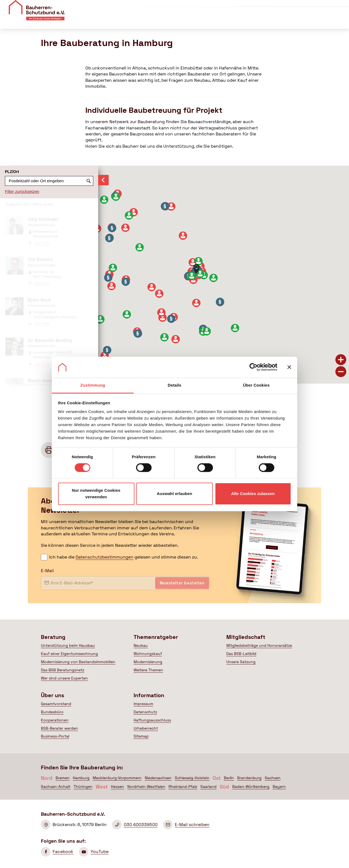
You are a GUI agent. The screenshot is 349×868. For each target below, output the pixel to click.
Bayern (279, 787)
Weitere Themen (148, 670)
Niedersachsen (158, 778)
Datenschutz (145, 712)
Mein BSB (317, 21)
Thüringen (83, 787)
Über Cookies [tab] (256, 385)
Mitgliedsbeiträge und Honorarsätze (259, 645)
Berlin (229, 778)
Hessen (118, 787)
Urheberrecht (146, 728)
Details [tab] (174, 385)
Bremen (63, 778)
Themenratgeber (186, 21)
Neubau (141, 645)
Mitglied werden (323, 8)
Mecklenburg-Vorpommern (117, 778)
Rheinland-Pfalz (183, 787)
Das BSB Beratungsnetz (63, 670)
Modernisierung (148, 662)
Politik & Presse (273, 21)
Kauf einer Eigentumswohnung (69, 654)
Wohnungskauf (148, 654)
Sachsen (273, 778)
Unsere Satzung (241, 662)
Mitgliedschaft (230, 21)
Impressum (143, 704)
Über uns (221, 7)
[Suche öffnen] (342, 22)
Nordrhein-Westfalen (146, 787)
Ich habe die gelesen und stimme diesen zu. (124, 557)
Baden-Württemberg (251, 787)
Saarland (208, 787)
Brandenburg (249, 778)
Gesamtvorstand (56, 704)
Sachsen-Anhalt (56, 787)
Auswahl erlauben (174, 494)
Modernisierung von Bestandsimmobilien (78, 662)
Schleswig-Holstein (192, 778)
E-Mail (47, 571)
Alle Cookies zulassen (253, 494)
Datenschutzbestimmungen (104, 557)
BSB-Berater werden (59, 728)
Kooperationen (55, 720)
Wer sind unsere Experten (64, 678)
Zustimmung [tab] (93, 385)
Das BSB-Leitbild (241, 654)
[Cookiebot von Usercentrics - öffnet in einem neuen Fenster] (253, 367)
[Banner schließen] (289, 367)
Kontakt (281, 7)
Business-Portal (55, 736)
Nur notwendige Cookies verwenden (96, 494)
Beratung (146, 21)
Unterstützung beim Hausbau (68, 645)
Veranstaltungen (251, 7)
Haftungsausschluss (152, 720)
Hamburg (81, 778)
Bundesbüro (52, 712)
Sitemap (141, 736)
